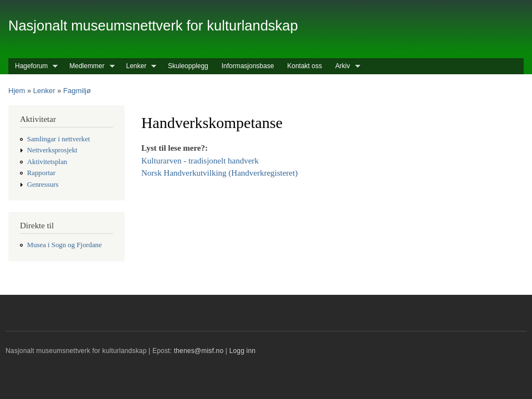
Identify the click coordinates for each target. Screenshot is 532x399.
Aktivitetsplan (47, 162)
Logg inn (243, 351)
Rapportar (41, 173)
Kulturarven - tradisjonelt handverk (200, 161)
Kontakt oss (305, 66)
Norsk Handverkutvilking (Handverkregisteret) (219, 173)
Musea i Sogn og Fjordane (65, 245)
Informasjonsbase (248, 66)
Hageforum (33, 66)
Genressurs (43, 185)
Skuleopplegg (188, 66)
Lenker (138, 66)
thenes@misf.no (199, 351)
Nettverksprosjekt (52, 150)
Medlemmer (88, 66)
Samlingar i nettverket (59, 139)
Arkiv (344, 66)
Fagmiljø (77, 91)
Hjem (17, 91)
